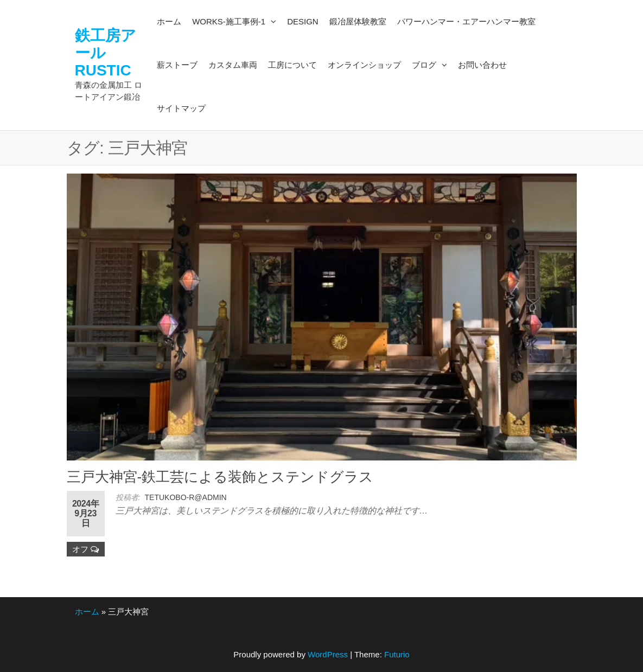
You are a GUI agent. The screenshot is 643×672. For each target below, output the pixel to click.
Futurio (397, 654)
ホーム (87, 612)
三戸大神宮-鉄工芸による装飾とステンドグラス (220, 477)
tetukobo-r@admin (186, 497)
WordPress (328, 654)
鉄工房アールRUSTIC (106, 53)
